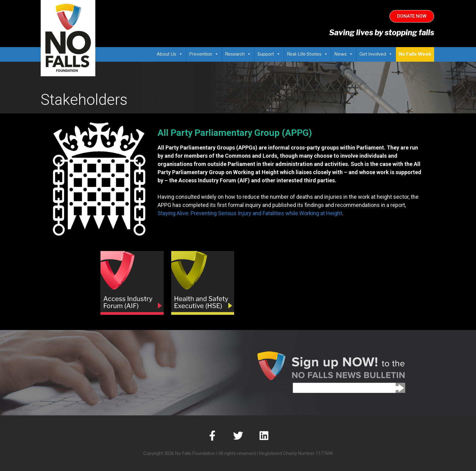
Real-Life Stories (307, 54)
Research (238, 54)
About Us (170, 54)
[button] (412, 16)
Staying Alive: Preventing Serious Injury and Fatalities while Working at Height (250, 213)
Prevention (204, 54)
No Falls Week (415, 54)
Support (269, 54)
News (344, 54)
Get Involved (376, 54)
